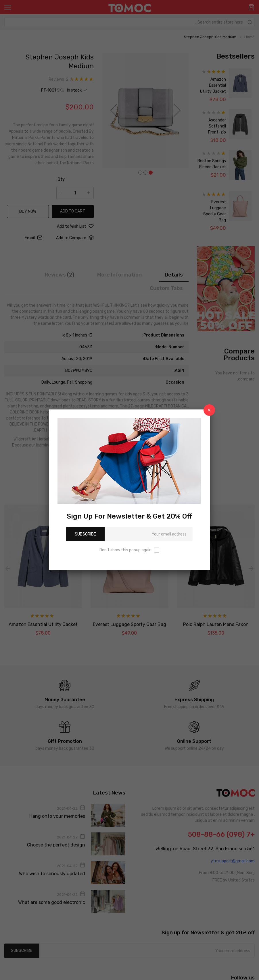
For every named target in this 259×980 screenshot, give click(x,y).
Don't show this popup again (125, 550)
